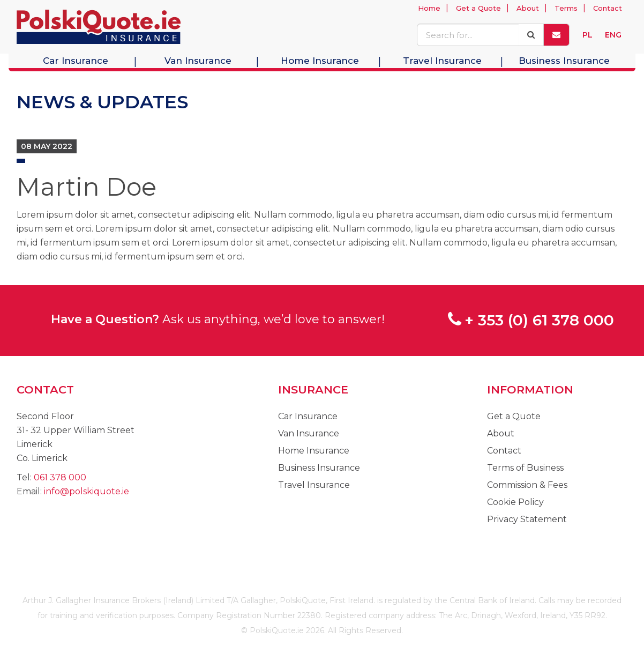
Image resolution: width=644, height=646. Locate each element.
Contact (608, 8)
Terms (566, 8)
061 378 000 (60, 477)
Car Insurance (76, 61)
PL (587, 35)
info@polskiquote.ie (87, 491)
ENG (613, 35)
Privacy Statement (527, 519)
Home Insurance (320, 61)
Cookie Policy (515, 502)
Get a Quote (478, 8)
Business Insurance (564, 61)
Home (429, 8)
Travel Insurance (442, 61)
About (528, 8)
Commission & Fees (527, 485)
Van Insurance (198, 61)
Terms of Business (525, 468)
